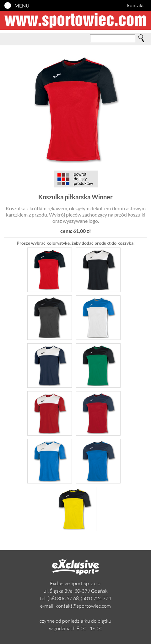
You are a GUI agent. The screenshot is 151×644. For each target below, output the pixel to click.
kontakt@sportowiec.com (83, 606)
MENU (22, 5)
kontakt (136, 5)
